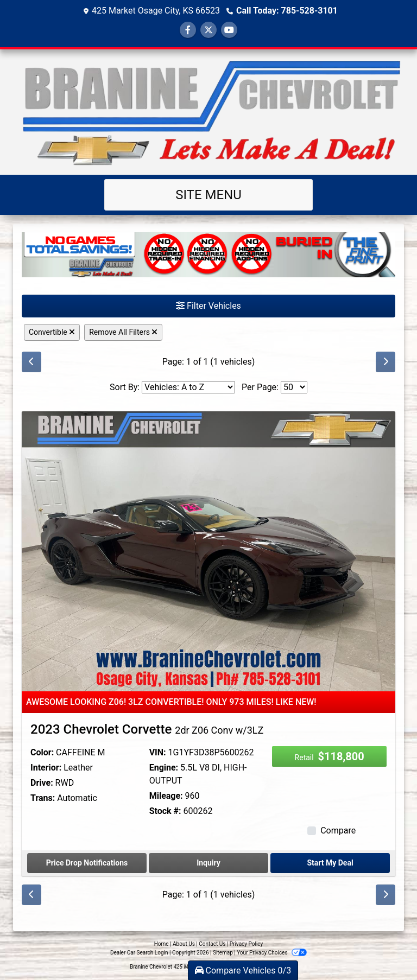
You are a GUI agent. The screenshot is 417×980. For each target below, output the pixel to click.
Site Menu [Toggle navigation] (208, 195)
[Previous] (31, 362)
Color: (42, 752)
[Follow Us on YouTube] (229, 30)
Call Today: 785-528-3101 (287, 11)
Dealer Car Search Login (139, 953)
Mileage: (166, 796)
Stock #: (165, 811)
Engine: (164, 768)
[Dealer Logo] (208, 112)
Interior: (46, 768)
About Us (184, 944)
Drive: (42, 783)
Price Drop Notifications (87, 863)
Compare (338, 831)
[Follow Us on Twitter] (208, 30)
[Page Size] (294, 387)
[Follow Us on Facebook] (188, 30)
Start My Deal (330, 863)
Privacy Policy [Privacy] (247, 944)
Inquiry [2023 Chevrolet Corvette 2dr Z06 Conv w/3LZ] (208, 863)
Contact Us (212, 944)
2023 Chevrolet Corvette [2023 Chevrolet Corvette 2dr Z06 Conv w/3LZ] (147, 729)
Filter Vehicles (208, 306)
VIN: (158, 752)
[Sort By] (188, 387)
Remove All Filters (123, 332)
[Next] (386, 362)
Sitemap (223, 953)
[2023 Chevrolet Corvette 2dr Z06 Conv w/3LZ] (208, 551)
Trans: (43, 798)
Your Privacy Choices (272, 953)
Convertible (52, 332)
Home (162, 944)
